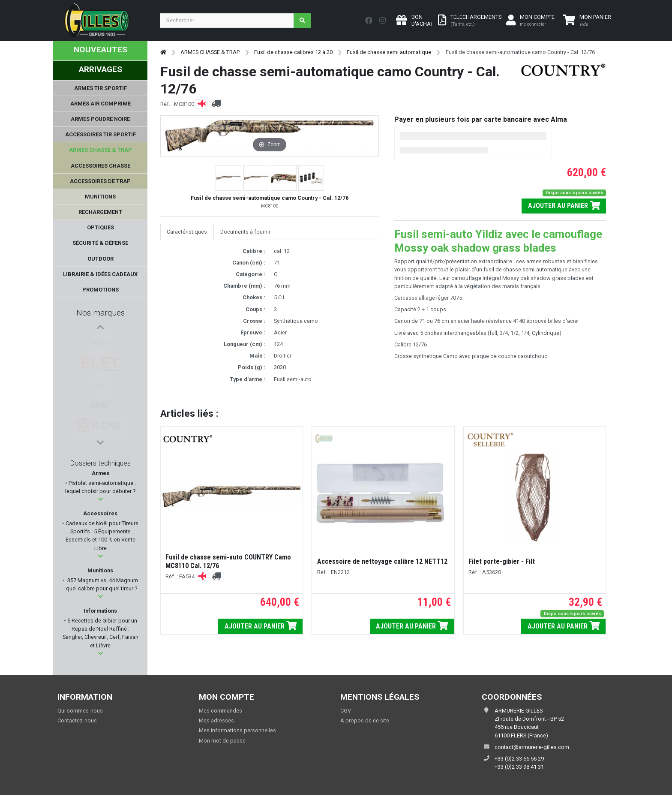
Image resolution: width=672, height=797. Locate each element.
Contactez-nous (77, 720)
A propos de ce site (365, 720)
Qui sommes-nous (80, 711)
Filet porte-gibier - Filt (502, 561)
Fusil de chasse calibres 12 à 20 (293, 52)
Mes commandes (220, 711)
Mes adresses (216, 720)
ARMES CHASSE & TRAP (210, 52)
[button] (100, 499)
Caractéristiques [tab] (187, 232)
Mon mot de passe (222, 741)
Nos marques (100, 313)
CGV (346, 711)
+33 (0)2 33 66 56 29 (519, 759)
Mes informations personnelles (237, 730)
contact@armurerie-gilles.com (532, 747)
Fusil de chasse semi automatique (389, 52)
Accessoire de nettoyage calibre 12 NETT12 (382, 561)
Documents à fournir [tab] (245, 232)
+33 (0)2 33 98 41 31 (519, 767)
